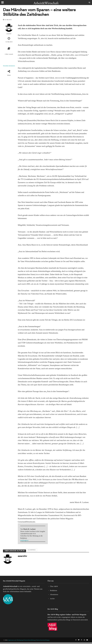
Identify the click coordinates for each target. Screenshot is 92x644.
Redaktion (54, 590)
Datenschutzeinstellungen (43, 642)
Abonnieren (54, 594)
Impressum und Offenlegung (16, 642)
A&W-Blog (55, 615)
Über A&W (54, 586)
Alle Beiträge (32, 550)
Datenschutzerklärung (30, 642)
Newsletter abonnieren (9, 66)
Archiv (52, 599)
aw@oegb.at (24, 540)
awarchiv (9, 34)
